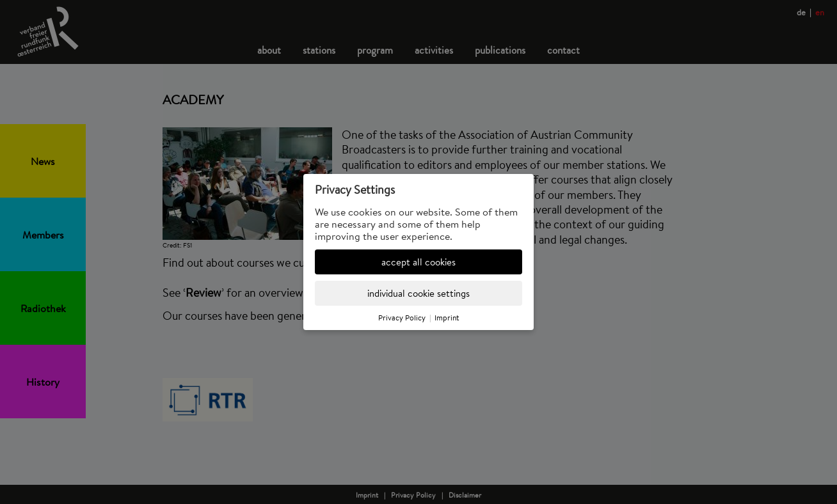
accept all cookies (418, 262)
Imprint (447, 318)
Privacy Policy (402, 318)
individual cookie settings (418, 293)
